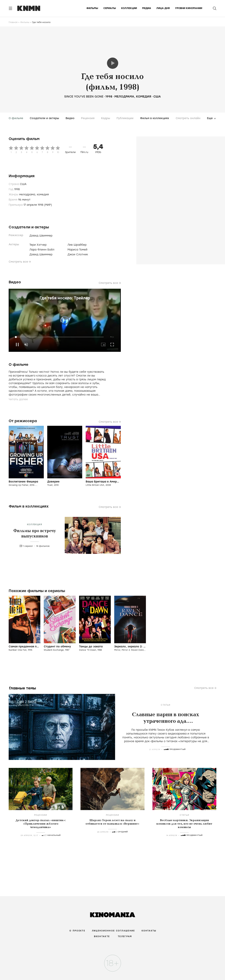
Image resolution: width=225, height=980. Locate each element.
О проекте (77, 931)
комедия (144, 96)
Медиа (147, 8)
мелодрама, (28, 194)
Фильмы (92, 8)
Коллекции (129, 8)
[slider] (60, 337)
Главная (13, 22)
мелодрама (124, 96)
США (157, 96)
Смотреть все (18, 262)
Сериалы (110, 8)
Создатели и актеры (44, 118)
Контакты (149, 931)
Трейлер (113, 63)
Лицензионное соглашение (113, 931)
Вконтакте (102, 936)
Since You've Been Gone (84, 96)
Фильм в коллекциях (155, 118)
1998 (109, 96)
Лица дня (163, 8)
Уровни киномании (189, 8)
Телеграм (125, 936)
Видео (70, 118)
